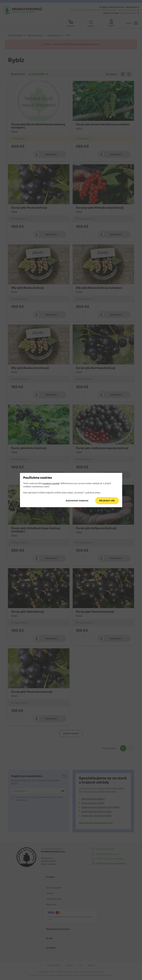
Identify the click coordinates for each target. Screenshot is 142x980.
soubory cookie (51, 483)
